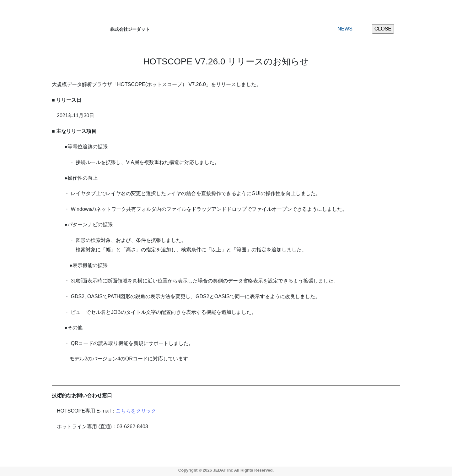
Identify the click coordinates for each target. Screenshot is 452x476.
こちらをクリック (136, 411)
